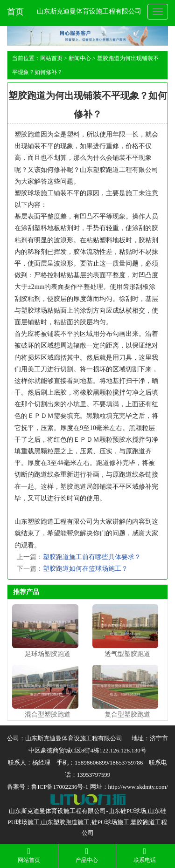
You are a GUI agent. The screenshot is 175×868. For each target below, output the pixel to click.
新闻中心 (80, 58)
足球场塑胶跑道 (48, 654)
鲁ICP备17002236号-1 (60, 787)
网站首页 (51, 58)
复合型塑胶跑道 (127, 714)
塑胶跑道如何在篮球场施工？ (85, 569)
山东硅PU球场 (127, 811)
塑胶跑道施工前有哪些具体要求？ (92, 557)
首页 (15, 12)
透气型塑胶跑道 (127, 654)
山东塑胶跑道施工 (65, 822)
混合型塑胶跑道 (48, 714)
